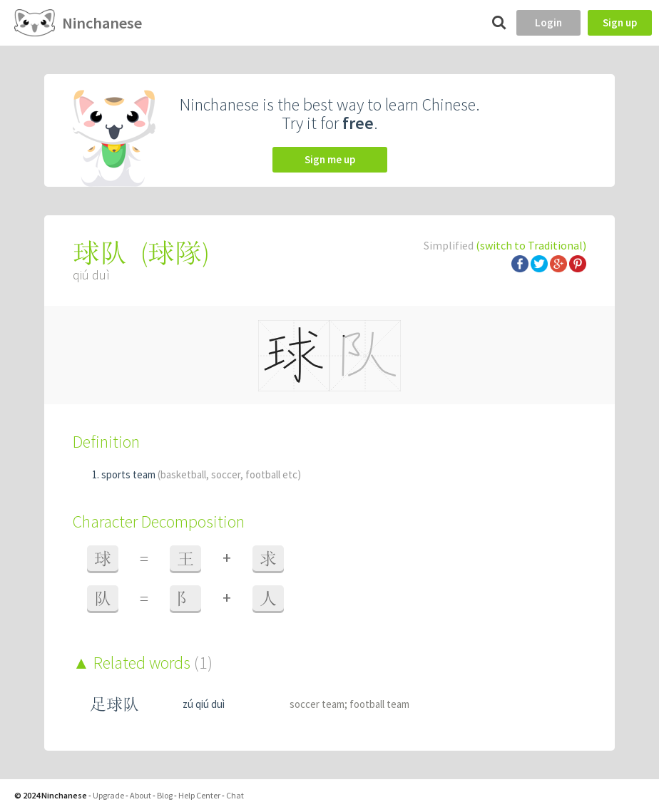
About (141, 795)
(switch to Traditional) (531, 245)
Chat (235, 795)
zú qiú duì (204, 704)
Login (548, 22)
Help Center (199, 795)
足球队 (114, 704)
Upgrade (108, 795)
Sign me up (330, 159)
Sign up (620, 22)
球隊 (175, 253)
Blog (165, 795)
